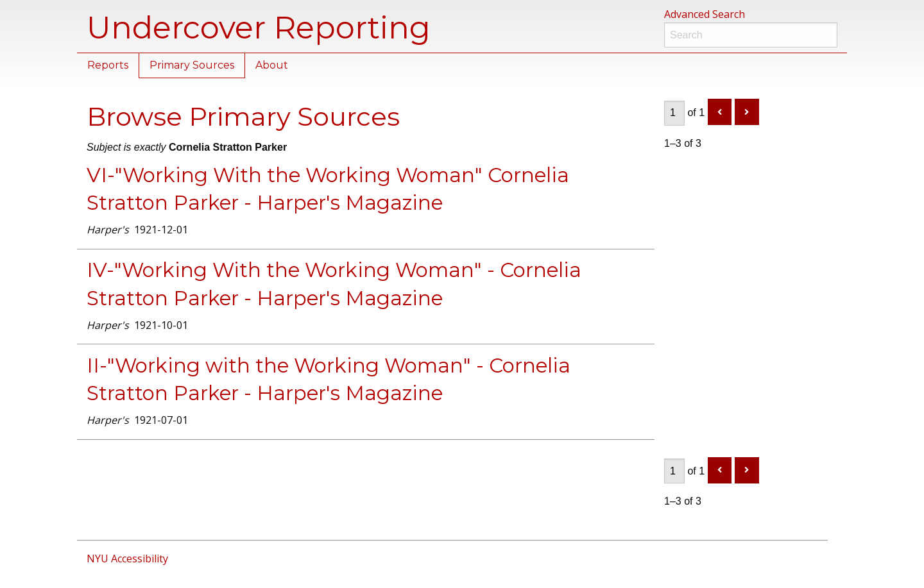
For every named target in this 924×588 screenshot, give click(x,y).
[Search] (751, 35)
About (272, 65)
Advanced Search (705, 14)
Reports (108, 65)
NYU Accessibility (127, 559)
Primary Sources (192, 65)
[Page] (674, 113)
